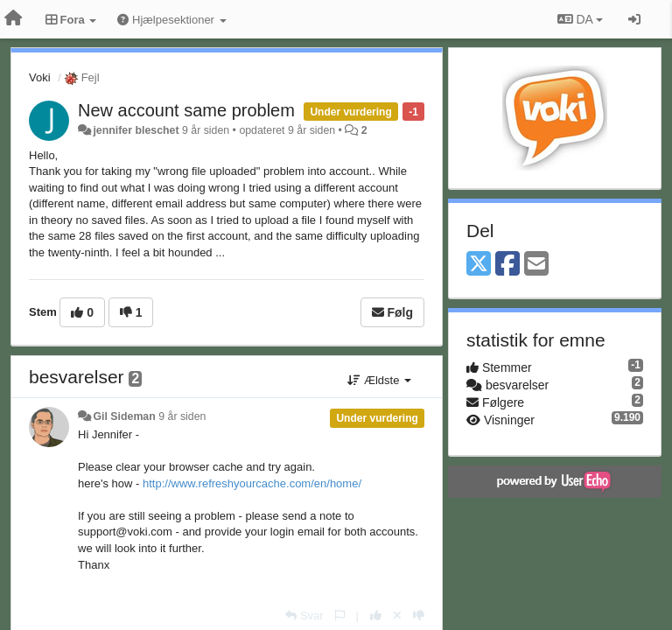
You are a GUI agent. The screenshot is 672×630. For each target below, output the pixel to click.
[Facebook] (507, 265)
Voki (40, 77)
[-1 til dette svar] (419, 616)
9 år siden (182, 416)
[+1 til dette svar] (376, 616)
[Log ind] (634, 19)
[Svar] (304, 616)
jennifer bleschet (136, 130)
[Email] (536, 265)
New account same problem (186, 110)
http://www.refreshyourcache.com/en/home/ (252, 483)
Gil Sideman (124, 416)
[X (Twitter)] (479, 265)
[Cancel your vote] (397, 616)
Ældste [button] (379, 380)
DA (580, 19)
